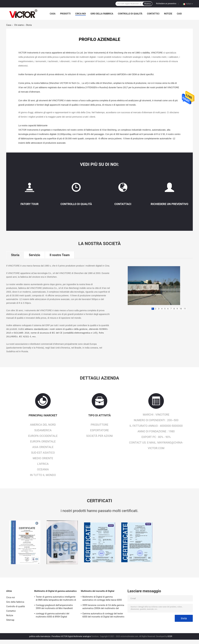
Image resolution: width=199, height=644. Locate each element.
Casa (53, 14)
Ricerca (147, 4)
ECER (170, 636)
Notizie (168, 14)
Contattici (153, 14)
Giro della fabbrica (102, 14)
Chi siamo (19, 25)
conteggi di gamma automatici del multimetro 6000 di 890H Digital (52, 615)
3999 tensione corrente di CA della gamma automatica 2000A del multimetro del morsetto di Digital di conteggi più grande (103, 607)
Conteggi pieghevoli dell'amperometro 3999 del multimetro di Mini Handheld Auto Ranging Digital (54, 607)
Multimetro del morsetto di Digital (98, 591)
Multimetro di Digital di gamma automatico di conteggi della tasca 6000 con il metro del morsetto (102, 599)
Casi (179, 14)
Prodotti (65, 14)
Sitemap (10, 620)
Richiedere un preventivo (166, 4)
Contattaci (123, 204)
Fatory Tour (30, 204)
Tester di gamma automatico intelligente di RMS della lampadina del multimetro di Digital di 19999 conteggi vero (56, 599)
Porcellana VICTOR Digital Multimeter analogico (71, 636)
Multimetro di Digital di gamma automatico (55, 591)
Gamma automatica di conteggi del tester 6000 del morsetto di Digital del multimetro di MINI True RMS (103, 616)
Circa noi (81, 14)
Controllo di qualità (130, 14)
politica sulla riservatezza (40, 636)
